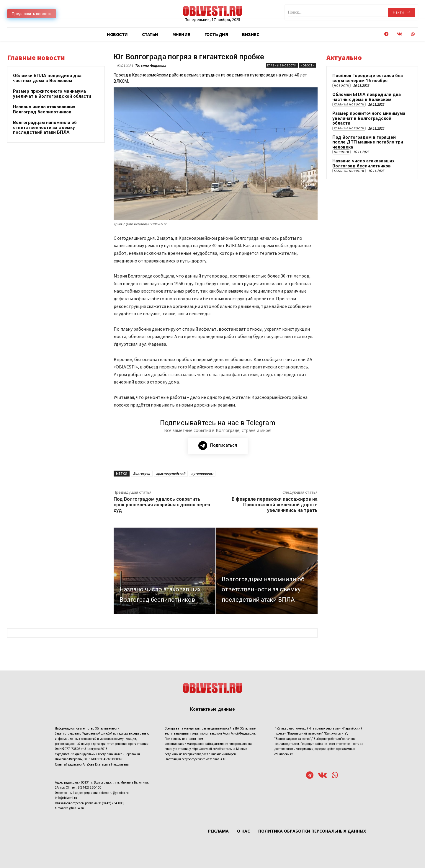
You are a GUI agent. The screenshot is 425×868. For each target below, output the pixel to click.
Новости (308, 65)
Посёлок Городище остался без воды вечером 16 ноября (368, 78)
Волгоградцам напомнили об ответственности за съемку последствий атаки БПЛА (45, 127)
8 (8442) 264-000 (111, 803)
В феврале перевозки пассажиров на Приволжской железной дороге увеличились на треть (275, 505)
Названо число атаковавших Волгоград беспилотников (44, 109)
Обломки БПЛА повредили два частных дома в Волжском (47, 78)
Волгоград (142, 473)
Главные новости (282, 65)
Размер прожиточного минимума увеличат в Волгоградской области (52, 94)
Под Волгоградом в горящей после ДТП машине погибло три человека (368, 142)
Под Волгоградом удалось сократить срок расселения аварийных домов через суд (162, 505)
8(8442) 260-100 (90, 788)
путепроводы (202, 473)
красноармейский (171, 473)
